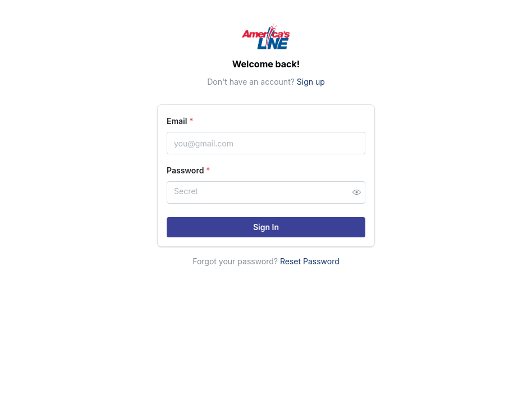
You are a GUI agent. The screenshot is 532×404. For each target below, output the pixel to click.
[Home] (266, 36)
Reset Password (310, 261)
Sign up (311, 82)
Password (188, 170)
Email (180, 121)
